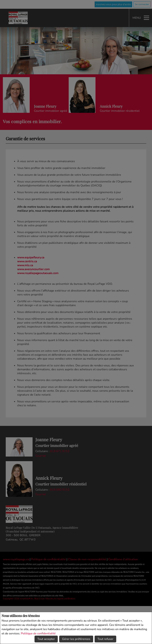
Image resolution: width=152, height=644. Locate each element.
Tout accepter (46, 639)
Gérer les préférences (76, 639)
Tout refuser (105, 639)
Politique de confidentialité (38, 633)
